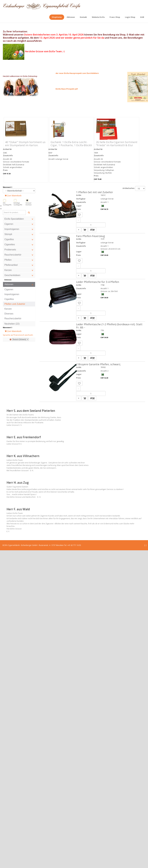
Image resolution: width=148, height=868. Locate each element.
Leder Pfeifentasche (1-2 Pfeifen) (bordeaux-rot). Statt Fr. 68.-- (109, 326)
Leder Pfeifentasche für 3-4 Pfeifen (98, 282)
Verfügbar (81, 199)
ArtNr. (79, 195)
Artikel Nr (7, 149)
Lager (79, 206)
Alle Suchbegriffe (7, 204)
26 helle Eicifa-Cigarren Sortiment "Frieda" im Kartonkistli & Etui (117, 144)
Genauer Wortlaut (29, 204)
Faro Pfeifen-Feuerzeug (90, 236)
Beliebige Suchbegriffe (18, 204)
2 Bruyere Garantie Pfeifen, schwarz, (99, 364)
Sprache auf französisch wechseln (18, 335)
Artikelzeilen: (129, 188)
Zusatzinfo (8, 155)
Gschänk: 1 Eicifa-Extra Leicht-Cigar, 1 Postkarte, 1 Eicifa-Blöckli (71, 144)
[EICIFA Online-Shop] (42, 6)
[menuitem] (57, 17)
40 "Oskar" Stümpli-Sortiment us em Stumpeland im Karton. (25, 144)
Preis (5, 170)
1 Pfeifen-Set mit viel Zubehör (95, 192)
